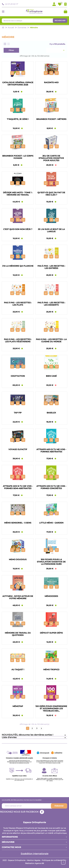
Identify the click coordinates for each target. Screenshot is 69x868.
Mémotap (18, 706)
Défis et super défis (51, 633)
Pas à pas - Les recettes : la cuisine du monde (51, 340)
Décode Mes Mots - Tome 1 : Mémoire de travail (18, 194)
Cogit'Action (18, 376)
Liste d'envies (9, 737)
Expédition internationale (35, 854)
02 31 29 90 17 (11, 4)
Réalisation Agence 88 (34, 863)
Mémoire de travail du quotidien (18, 634)
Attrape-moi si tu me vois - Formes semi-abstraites (18, 487)
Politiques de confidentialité (54, 860)
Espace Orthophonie (35, 822)
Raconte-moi (51, 82)
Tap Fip (18, 413)
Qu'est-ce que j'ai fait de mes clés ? (51, 194)
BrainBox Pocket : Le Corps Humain (18, 157)
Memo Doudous (18, 559)
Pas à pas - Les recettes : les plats (18, 304)
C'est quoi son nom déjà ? (18, 229)
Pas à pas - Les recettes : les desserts (51, 304)
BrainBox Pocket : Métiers (51, 119)
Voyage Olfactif (18, 449)
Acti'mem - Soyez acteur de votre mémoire (18, 597)
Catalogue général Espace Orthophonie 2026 (18, 84)
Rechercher (60, 21)
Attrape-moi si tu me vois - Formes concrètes (51, 487)
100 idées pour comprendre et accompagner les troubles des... (51, 709)
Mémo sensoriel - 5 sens (18, 523)
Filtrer (11, 50)
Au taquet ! (18, 670)
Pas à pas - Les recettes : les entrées (51, 267)
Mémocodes (51, 596)
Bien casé (51, 376)
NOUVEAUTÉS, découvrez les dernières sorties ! (28, 735)
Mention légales (34, 860)
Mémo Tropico (51, 670)
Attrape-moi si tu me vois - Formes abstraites (51, 451)
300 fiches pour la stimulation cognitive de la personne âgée (51, 562)
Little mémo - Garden (51, 523)
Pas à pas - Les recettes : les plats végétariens (18, 340)
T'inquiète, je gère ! (18, 119)
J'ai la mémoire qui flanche (18, 266)
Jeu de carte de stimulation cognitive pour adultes (51, 158)
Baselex (51, 413)
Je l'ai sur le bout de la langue (51, 230)
